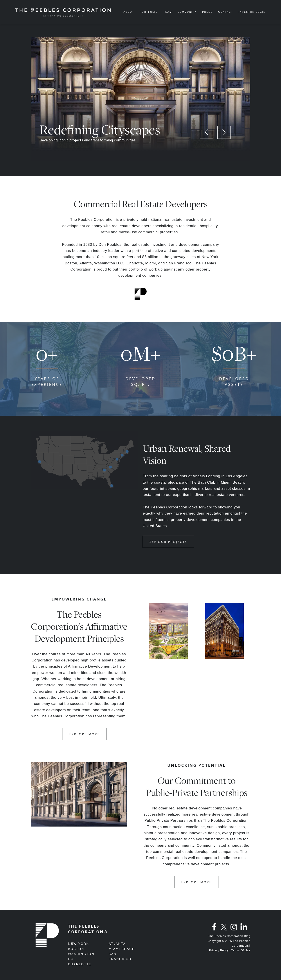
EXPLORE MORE (85, 734)
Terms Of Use (241, 950)
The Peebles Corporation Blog (229, 936)
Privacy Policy (219, 950)
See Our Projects (168, 542)
